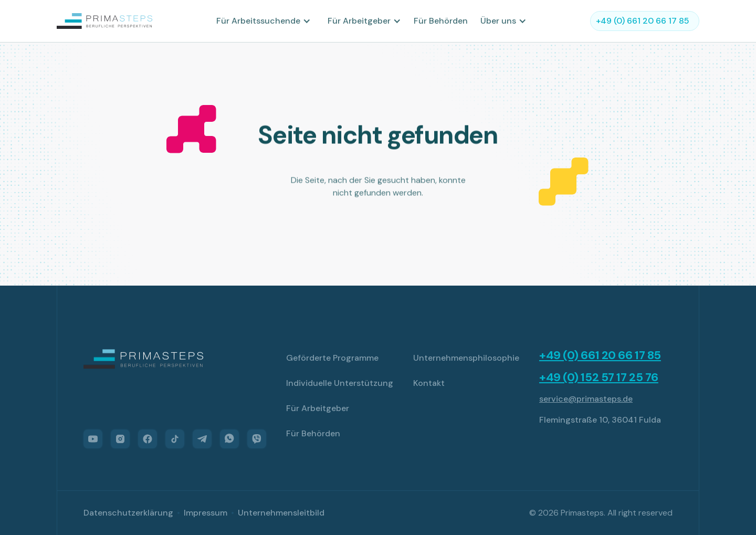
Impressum (206, 513)
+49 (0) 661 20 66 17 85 (600, 355)
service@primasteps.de (586, 399)
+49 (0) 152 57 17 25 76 (599, 377)
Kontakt (429, 383)
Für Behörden (441, 21)
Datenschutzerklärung (128, 513)
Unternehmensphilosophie (466, 358)
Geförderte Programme (332, 358)
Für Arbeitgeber (318, 408)
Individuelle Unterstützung (340, 383)
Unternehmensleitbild (281, 513)
